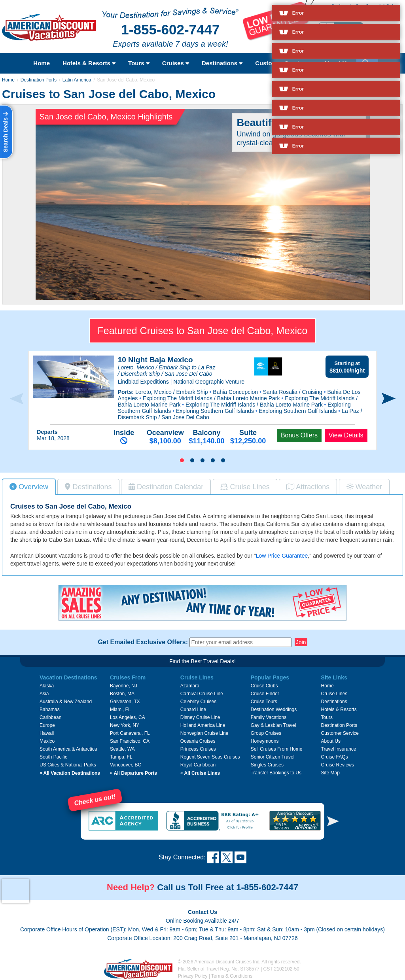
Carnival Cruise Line (202, 694)
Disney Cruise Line (200, 717)
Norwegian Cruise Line (204, 733)
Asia (44, 694)
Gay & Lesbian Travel (273, 725)
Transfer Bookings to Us (276, 773)
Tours (139, 63)
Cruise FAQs (335, 757)
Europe (47, 725)
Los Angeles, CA (128, 717)
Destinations (222, 63)
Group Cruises (266, 733)
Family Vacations (269, 717)
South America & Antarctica (68, 749)
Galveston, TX (125, 702)
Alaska (47, 686)
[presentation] (16, 399)
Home (42, 63)
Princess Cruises (198, 749)
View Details (346, 435)
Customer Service (340, 733)
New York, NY (125, 725)
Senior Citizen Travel (273, 757)
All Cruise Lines (200, 773)
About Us (331, 741)
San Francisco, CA (130, 741)
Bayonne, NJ (124, 686)
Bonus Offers (299, 435)
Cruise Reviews (338, 765)
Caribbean (50, 717)
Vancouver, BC (126, 765)
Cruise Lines (334, 694)
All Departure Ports (133, 773)
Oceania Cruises (198, 741)
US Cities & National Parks (68, 765)
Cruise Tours (264, 702)
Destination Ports (39, 80)
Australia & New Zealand (66, 702)
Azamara (190, 686)
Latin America (77, 80)
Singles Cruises (267, 765)
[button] (182, 460)
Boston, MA (122, 694)
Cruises (176, 63)
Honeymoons (265, 741)
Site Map (330, 773)
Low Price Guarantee (282, 556)
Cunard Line (193, 709)
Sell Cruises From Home (277, 749)
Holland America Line (203, 725)
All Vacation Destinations (70, 773)
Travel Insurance (339, 749)
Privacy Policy (193, 976)
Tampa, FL (121, 757)
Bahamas (50, 709)
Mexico (47, 741)
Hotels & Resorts (89, 63)
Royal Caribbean (198, 765)
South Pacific (53, 757)
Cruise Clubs (264, 686)
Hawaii (47, 733)
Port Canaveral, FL (130, 733)
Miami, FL (120, 709)
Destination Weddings (274, 709)
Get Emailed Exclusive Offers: (143, 642)
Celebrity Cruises (198, 702)
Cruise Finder (265, 694)
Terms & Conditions (232, 976)
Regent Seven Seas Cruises (210, 757)
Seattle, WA (122, 749)
